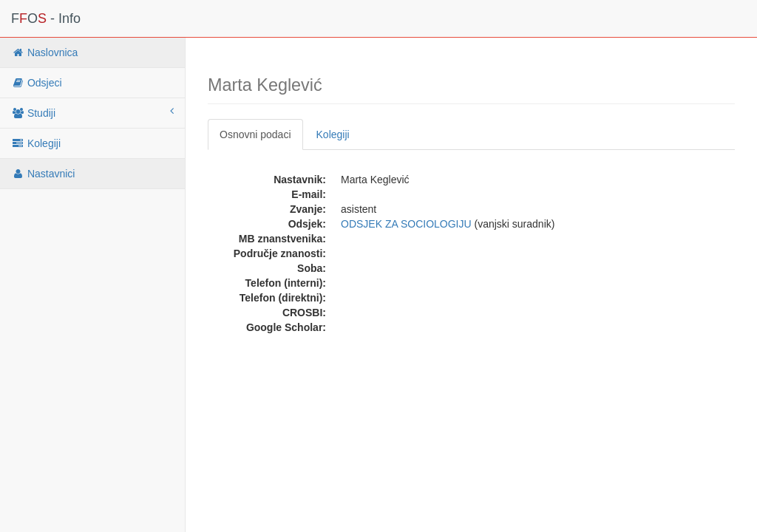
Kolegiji (36, 143)
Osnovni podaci (255, 134)
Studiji (92, 112)
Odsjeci (37, 83)
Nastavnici (43, 174)
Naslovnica (44, 52)
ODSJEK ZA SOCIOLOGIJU (406, 224)
